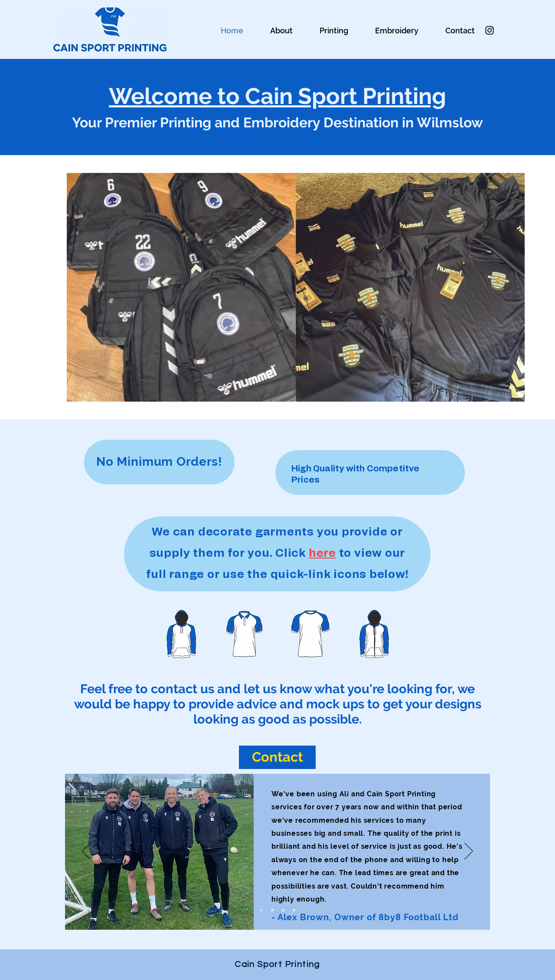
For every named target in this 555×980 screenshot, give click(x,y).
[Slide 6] (294, 910)
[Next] (469, 852)
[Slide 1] (261, 910)
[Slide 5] (283, 910)
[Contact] (277, 757)
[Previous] (86, 852)
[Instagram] (490, 30)
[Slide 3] (272, 910)
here (322, 553)
